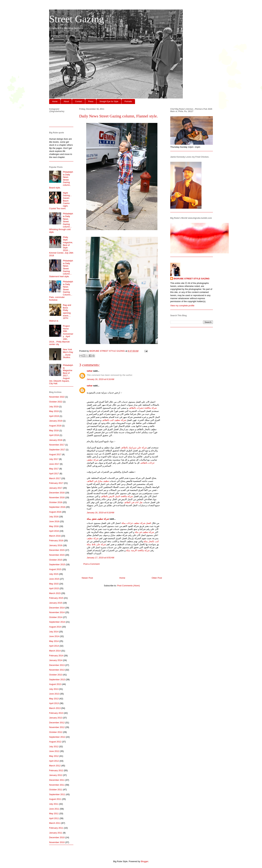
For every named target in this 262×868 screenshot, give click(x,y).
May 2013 (54, 699)
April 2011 (54, 818)
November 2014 (57, 612)
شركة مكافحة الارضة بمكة (138, 550)
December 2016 (57, 493)
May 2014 (54, 641)
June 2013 (54, 694)
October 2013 (56, 675)
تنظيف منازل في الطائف (98, 481)
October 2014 (56, 617)
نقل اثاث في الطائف (133, 502)
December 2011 (57, 780)
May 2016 (54, 526)
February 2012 (56, 770)
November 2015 (57, 555)
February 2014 (56, 656)
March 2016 (55, 536)
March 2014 (55, 651)
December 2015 (57, 550)
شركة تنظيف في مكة (145, 532)
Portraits (128, 101)
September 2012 (57, 737)
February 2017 (56, 483)
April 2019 (54, 416)
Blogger (145, 861)
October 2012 (56, 732)
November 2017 (57, 445)
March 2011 (55, 823)
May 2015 (54, 584)
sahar (90, 371)
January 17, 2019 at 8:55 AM (100, 558)
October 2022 (56, 402)
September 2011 (57, 794)
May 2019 (54, 411)
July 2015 (54, 574)
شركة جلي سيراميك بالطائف (134, 448)
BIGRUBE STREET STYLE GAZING (192, 279)
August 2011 (55, 799)
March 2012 (55, 766)
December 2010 (57, 837)
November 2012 (57, 727)
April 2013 (54, 703)
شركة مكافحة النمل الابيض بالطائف (117, 496)
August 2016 (55, 512)
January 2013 (56, 718)
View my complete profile (182, 306)
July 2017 (54, 459)
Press (91, 101)
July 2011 (54, 804)
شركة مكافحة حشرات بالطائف (143, 408)
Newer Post (87, 578)
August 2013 (55, 684)
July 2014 (54, 632)
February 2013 (56, 713)
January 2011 (56, 833)
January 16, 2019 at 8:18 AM (100, 513)
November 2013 (57, 670)
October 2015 (56, 560)
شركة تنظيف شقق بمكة (98, 519)
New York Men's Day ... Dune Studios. (68, 353)
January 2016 (56, 545)
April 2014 (54, 646)
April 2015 (54, 588)
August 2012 (55, 742)
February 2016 (56, 541)
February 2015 (56, 598)
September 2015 (57, 564)
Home (55, 101)
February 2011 (56, 828)
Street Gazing (77, 19)
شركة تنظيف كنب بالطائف (114, 420)
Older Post (157, 578)
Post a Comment (91, 564)
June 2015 (54, 579)
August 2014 (55, 627)
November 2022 (57, 397)
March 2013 (55, 708)
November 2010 (57, 842)
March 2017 (55, 478)
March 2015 (55, 593)
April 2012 (54, 761)
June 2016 (54, 521)
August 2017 (55, 454)
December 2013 (57, 665)
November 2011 (57, 785)
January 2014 (56, 660)
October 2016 (56, 502)
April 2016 (54, 531)
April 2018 (54, 435)
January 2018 (56, 440)
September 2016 (57, 507)
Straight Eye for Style (109, 101)
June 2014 (54, 636)
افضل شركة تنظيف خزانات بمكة (136, 523)
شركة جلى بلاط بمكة (96, 544)
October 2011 (56, 790)
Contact (78, 101)
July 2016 (54, 517)
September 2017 (57, 450)
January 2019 (56, 421)
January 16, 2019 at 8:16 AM (100, 379)
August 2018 (55, 426)
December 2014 (57, 608)
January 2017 (56, 488)
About (66, 101)
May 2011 (54, 813)
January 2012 (56, 775)
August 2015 (55, 569)
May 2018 (54, 430)
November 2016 (57, 497)
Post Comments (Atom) (128, 586)
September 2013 (57, 680)
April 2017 (54, 474)
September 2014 (57, 622)
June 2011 (54, 809)
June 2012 (54, 751)
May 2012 (54, 756)
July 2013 (54, 689)
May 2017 (54, 469)
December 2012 (57, 723)
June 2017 (54, 464)
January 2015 (56, 603)
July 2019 (54, 407)
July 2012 (54, 747)
